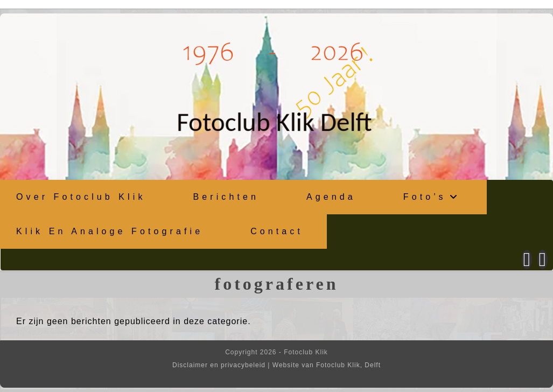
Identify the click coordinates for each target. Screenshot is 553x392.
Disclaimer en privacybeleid (219, 365)
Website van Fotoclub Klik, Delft (327, 365)
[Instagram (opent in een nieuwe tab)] (542, 260)
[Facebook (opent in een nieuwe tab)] (527, 260)
